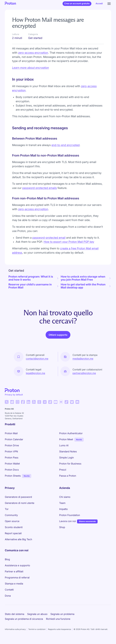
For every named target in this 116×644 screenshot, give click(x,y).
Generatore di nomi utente (20, 503)
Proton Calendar (14, 439)
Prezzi (63, 470)
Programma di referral (17, 577)
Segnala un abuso (37, 614)
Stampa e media (14, 584)
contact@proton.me (37, 359)
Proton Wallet (12, 464)
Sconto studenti (14, 527)
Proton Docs (12, 470)
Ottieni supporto (58, 335)
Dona (8, 596)
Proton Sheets (13, 476)
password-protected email (49, 238)
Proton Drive (12, 445)
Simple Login (67, 458)
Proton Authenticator (71, 433)
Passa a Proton (68, 476)
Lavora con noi (68, 521)
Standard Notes (68, 451)
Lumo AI (64, 445)
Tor (7, 509)
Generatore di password (18, 497)
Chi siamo (65, 497)
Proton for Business (70, 464)
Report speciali (13, 533)
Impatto (63, 509)
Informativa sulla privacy (15, 629)
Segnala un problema (62, 614)
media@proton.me (83, 359)
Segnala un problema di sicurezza (24, 619)
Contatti (9, 590)
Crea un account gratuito (77, 4)
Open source (12, 521)
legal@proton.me (35, 373)
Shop (62, 527)
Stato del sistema (14, 614)
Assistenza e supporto (17, 565)
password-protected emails (40, 188)
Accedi (99, 4)
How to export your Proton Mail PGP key (69, 242)
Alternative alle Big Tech (18, 539)
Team (62, 503)
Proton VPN (11, 451)
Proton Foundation (70, 515)
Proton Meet (66, 439)
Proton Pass (12, 458)
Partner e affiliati (14, 571)
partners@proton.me (84, 373)
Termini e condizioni (37, 629)
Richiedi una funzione (58, 619)
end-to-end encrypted (66, 145)
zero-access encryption (33, 53)
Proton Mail (11, 433)
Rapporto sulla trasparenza (60, 629)
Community (11, 515)
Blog (7, 559)
